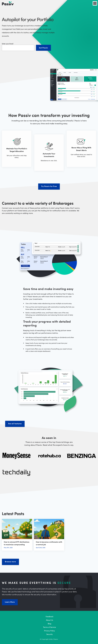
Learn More (10, 602)
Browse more (10, 562)
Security (50, 634)
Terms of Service (49, 627)
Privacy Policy (49, 631)
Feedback (49, 616)
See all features (15, 424)
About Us (50, 620)
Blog (49, 624)
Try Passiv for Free (49, 186)
